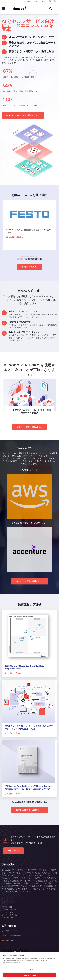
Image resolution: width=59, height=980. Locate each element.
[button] (23, 256)
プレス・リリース (9, 915)
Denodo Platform (9, 910)
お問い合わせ (7, 918)
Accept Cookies (29, 975)
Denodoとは (7, 907)
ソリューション (8, 912)
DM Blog (36, 1)
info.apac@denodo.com (11, 936)
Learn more (17, 963)
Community (27, 1)
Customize (29, 969)
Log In (43, 1)
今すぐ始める (13, 851)
